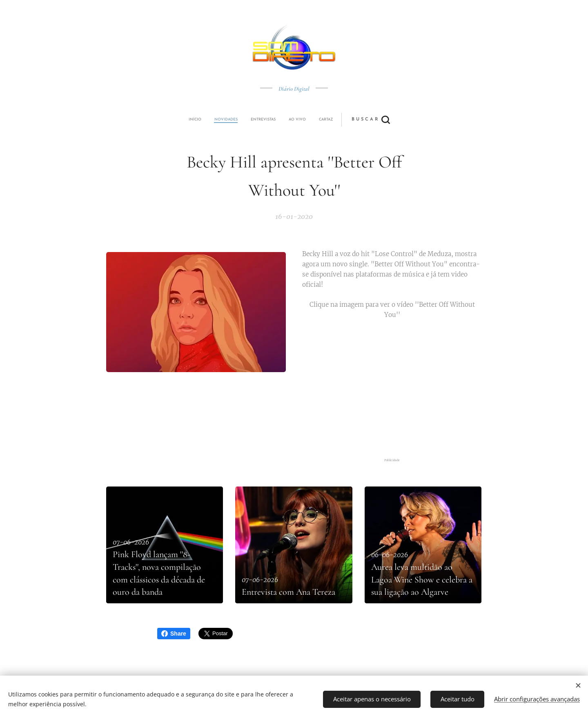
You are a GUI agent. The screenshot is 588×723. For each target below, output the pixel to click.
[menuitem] (238, 120)
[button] (324, 120)
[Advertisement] (392, 391)
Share (174, 634)
